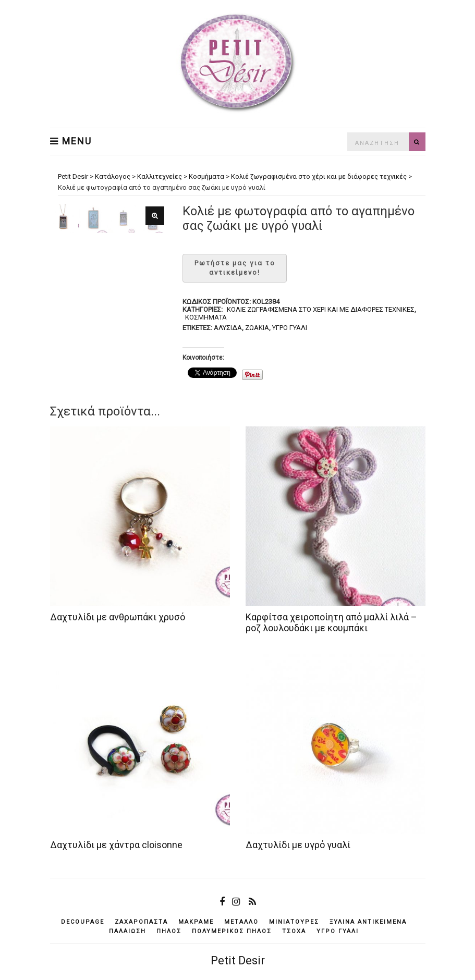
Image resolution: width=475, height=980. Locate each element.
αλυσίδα (228, 328)
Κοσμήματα (206, 317)
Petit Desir (238, 960)
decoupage (83, 922)
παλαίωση (127, 931)
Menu (71, 141)
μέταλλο (241, 922)
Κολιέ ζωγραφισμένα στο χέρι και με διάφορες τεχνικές (321, 309)
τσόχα (294, 931)
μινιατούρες (294, 922)
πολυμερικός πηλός (232, 931)
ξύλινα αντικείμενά (368, 922)
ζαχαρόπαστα (141, 922)
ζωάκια (257, 328)
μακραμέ (196, 922)
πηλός (169, 931)
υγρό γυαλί (290, 328)
